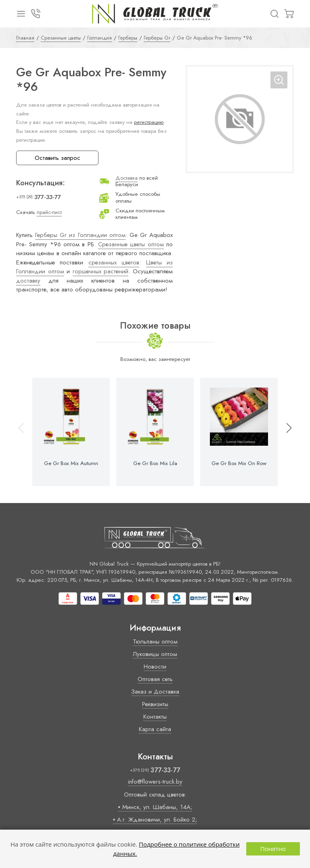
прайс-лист (49, 212)
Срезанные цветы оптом (131, 244)
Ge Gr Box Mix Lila (155, 463)
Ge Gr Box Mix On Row (239, 463)
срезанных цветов (114, 262)
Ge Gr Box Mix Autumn (71, 463)
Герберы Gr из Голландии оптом (80, 235)
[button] (285, 432)
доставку (28, 281)
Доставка (127, 178)
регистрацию (149, 122)
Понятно (273, 849)
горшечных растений (101, 271)
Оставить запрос (58, 158)
